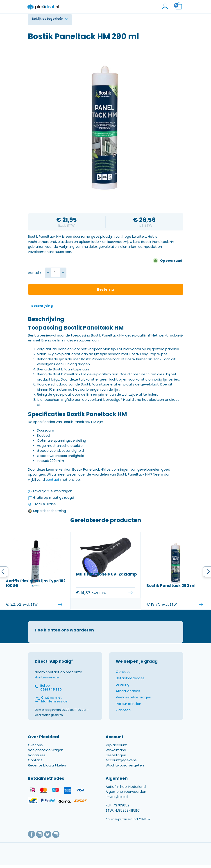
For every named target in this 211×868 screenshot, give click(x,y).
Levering (123, 689)
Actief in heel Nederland (126, 792)
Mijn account (116, 750)
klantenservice (47, 682)
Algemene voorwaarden (126, 797)
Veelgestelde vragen (133, 702)
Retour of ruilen (128, 709)
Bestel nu (105, 289)
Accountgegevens (121, 765)
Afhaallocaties (128, 696)
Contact (123, 676)
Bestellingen (116, 760)
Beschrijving (42, 306)
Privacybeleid (117, 802)
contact (53, 479)
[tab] (42, 306)
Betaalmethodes (130, 683)
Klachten (123, 715)
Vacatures (37, 760)
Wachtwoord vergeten (125, 770)
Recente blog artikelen (47, 770)
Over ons (35, 750)
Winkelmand (116, 755)
